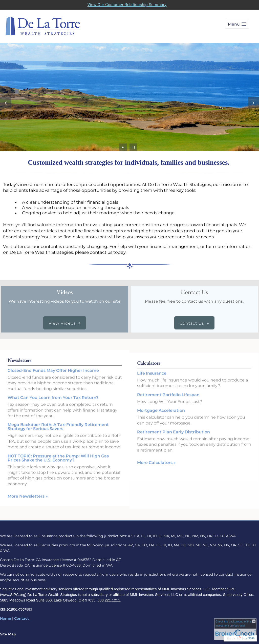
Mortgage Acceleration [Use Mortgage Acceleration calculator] (161, 415)
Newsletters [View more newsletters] (19, 356)
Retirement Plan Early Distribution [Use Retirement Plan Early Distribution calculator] (174, 436)
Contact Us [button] (192, 323)
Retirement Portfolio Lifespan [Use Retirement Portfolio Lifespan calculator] (168, 399)
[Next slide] (253, 103)
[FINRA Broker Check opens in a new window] (235, 629)
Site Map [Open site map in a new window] (8, 634)
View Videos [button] (62, 323)
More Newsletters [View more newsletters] (28, 492)
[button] (237, 24)
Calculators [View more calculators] (149, 367)
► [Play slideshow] (123, 147)
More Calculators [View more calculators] (156, 467)
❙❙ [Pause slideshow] (133, 147)
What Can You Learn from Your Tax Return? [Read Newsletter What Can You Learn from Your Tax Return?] (53, 393)
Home (6, 618)
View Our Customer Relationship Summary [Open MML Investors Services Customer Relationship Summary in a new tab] (127, 5)
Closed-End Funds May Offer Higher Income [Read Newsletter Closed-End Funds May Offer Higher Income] (53, 366)
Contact (21, 618)
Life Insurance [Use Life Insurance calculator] (152, 378)
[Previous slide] (6, 103)
